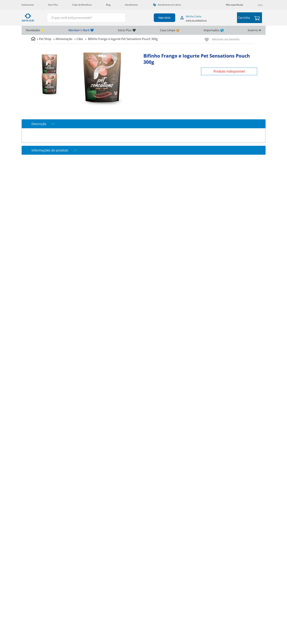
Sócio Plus (53, 5)
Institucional (28, 5)
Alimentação (64, 39)
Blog (108, 5)
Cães (80, 39)
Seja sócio (164, 18)
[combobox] (86, 18)
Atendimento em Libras (169, 5)
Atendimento (131, 5)
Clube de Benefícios (82, 5)
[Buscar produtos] (121, 17)
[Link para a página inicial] (33, 39)
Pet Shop (45, 39)
